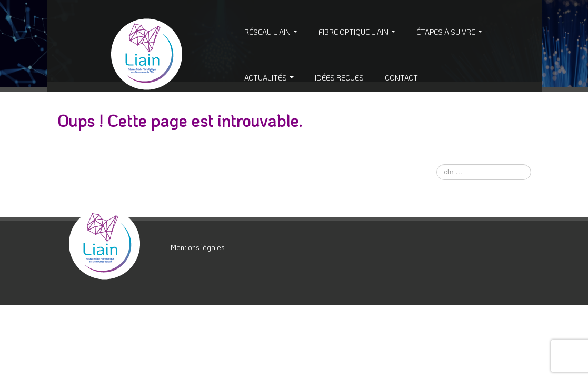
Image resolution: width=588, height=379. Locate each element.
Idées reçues (339, 78)
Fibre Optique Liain (357, 32)
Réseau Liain (271, 32)
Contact (401, 78)
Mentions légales (198, 247)
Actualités (269, 78)
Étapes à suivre (449, 32)
